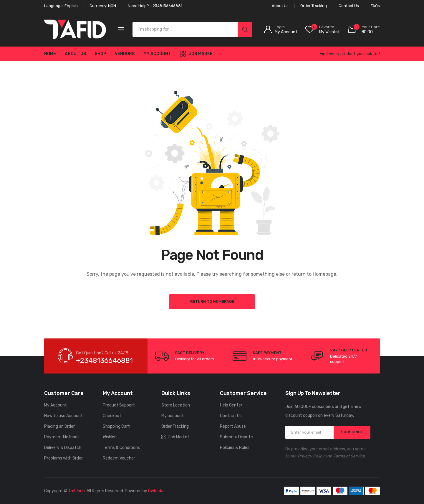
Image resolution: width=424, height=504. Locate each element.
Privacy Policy (311, 456)
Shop (100, 54)
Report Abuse (233, 426)
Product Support (119, 405)
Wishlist (110, 437)
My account (157, 54)
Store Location (176, 405)
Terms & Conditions (121, 448)
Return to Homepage (212, 301)
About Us (75, 54)
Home (50, 54)
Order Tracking (175, 426)
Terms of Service (349, 456)
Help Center (231, 405)
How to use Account (63, 416)
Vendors (125, 54)
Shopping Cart (116, 426)
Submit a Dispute (236, 437)
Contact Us (231, 416)
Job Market (198, 54)
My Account (56, 405)
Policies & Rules (235, 448)
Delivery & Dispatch (63, 448)
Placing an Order (59, 426)
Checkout (112, 416)
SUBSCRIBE (352, 432)
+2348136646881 (104, 361)
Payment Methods (62, 437)
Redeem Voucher (119, 458)
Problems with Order (63, 458)
